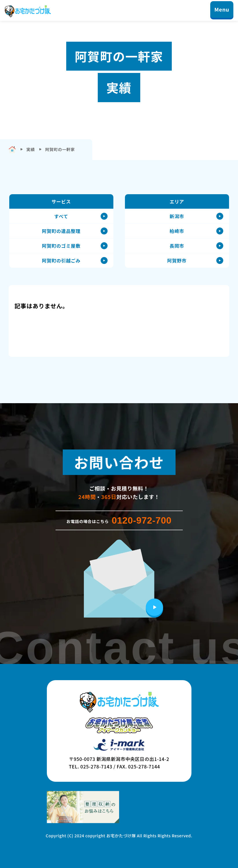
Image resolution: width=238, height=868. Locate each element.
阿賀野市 (177, 260)
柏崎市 (177, 231)
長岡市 (177, 246)
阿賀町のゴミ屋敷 (61, 246)
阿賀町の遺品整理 (61, 231)
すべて (61, 216)
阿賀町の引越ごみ (61, 260)
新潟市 (177, 216)
